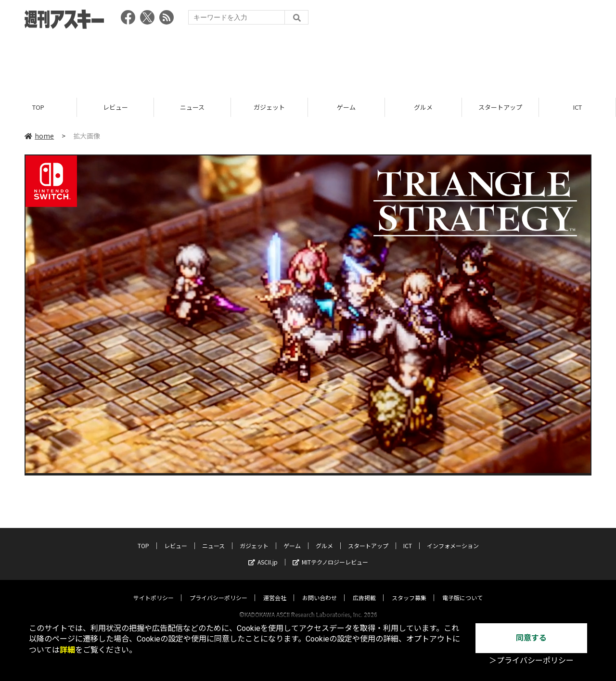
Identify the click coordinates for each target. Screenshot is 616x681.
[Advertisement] (308, 60)
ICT (577, 107)
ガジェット (269, 107)
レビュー (115, 107)
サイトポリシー (154, 588)
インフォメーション (453, 536)
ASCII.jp (263, 553)
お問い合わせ (320, 588)
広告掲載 (364, 588)
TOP (38, 107)
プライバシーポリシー (218, 588)
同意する (531, 638)
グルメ (423, 107)
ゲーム (346, 107)
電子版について (462, 588)
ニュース (192, 107)
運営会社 (275, 588)
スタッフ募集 (409, 588)
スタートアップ (500, 107)
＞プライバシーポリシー (531, 661)
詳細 (67, 650)
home (39, 136)
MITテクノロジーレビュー (330, 553)
